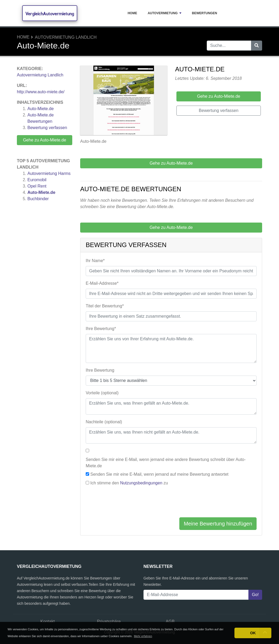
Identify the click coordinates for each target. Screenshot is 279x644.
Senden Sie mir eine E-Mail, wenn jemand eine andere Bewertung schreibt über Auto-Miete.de (166, 463)
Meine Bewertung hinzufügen (218, 524)
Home (132, 13)
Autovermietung (165, 13)
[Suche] (257, 46)
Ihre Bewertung (100, 370)
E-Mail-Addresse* (102, 283)
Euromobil (37, 180)
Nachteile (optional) (104, 422)
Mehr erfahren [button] (143, 636)
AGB (170, 621)
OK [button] (253, 633)
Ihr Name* (95, 261)
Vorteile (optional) (102, 393)
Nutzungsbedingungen (141, 483)
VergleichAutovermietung (50, 14)
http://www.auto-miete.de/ (41, 92)
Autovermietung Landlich (66, 37)
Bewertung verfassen (47, 128)
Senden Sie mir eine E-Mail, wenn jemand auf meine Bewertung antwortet (159, 474)
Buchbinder (38, 199)
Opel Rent (37, 186)
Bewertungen (205, 13)
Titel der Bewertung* (105, 306)
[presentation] (126, 503)
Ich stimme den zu (129, 483)
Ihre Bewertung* (101, 329)
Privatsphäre (109, 621)
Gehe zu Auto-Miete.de (45, 140)
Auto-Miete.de (41, 109)
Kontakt (47, 621)
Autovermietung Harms (49, 173)
